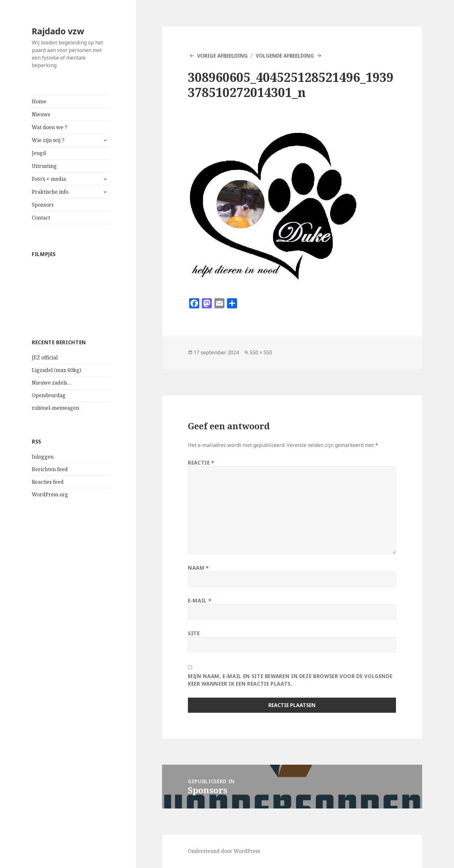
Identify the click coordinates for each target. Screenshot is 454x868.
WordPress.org (50, 494)
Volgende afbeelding (285, 56)
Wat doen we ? (49, 127)
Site (194, 633)
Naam (198, 568)
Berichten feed (50, 469)
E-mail (200, 601)
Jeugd (39, 153)
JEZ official (45, 357)
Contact (41, 218)
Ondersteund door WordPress (224, 851)
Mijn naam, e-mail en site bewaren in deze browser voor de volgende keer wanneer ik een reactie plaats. (290, 680)
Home (39, 101)
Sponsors (43, 205)
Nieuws (41, 114)
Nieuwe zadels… (52, 383)
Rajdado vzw (58, 31)
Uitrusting (44, 166)
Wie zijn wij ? (48, 140)
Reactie (201, 463)
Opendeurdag (49, 395)
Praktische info (50, 192)
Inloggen (43, 457)
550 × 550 (261, 352)
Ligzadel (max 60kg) (56, 370)
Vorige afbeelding (222, 56)
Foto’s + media (49, 179)
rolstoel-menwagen (55, 408)
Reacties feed (48, 482)
